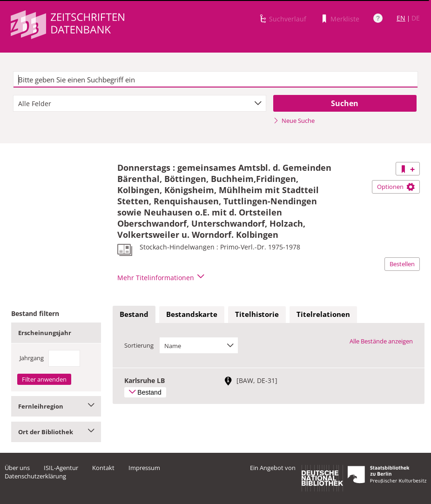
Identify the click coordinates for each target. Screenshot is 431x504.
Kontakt (103, 468)
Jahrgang (32, 358)
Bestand (134, 314)
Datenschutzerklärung (35, 476)
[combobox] (140, 103)
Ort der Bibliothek (56, 432)
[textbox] (215, 80)
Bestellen (402, 264)
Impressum (144, 468)
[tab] (134, 315)
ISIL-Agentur (61, 468)
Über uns (17, 468)
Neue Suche (294, 121)
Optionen (396, 187)
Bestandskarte (192, 314)
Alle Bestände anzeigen (381, 341)
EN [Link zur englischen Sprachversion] (401, 18)
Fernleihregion (56, 406)
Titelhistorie (257, 314)
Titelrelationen (323, 314)
